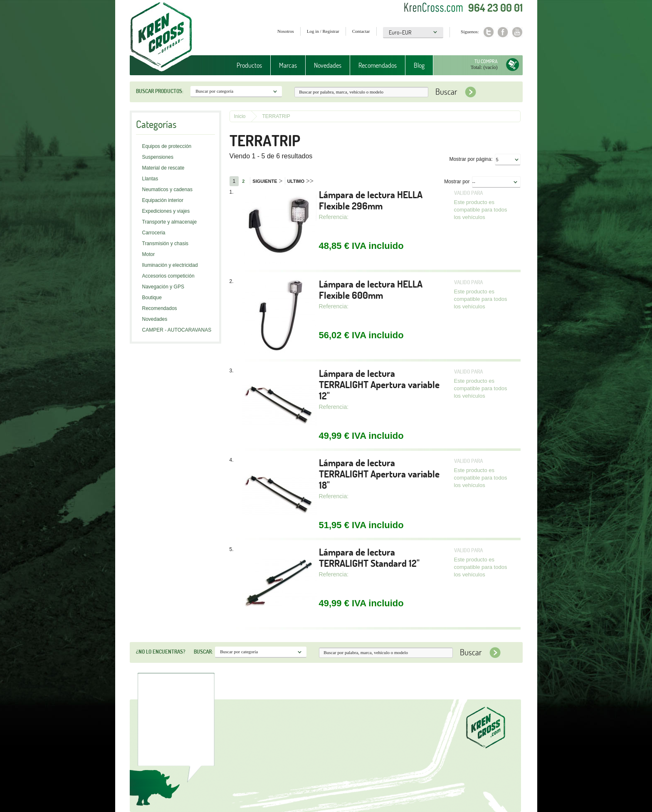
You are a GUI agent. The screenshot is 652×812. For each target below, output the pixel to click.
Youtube (517, 32)
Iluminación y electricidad (170, 265)
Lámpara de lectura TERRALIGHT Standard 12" (369, 558)
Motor (149, 254)
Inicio (240, 116)
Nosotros (286, 31)
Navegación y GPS (163, 287)
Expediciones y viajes (166, 211)
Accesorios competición (168, 276)
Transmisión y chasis (165, 244)
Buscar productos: (160, 91)
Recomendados (378, 65)
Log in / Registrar (323, 31)
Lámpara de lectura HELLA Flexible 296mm (371, 200)
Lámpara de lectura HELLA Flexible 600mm (371, 290)
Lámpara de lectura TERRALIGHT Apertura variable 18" (379, 474)
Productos (249, 65)
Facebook (503, 32)
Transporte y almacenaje (170, 222)
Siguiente (267, 181)
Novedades (328, 65)
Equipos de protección (167, 146)
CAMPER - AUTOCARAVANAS (177, 330)
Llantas (150, 179)
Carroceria (154, 233)
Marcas (288, 65)
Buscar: (203, 652)
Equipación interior (163, 200)
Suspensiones (158, 157)
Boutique (152, 298)
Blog (419, 65)
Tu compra (486, 61)
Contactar (361, 31)
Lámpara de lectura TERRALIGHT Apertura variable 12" (379, 385)
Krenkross (161, 37)
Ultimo (300, 181)
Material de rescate (163, 168)
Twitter (488, 32)
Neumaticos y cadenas (167, 189)
